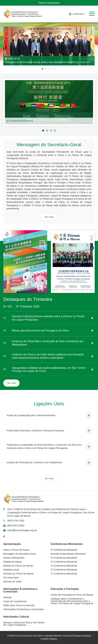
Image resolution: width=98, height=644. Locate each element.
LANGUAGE (77, 14)
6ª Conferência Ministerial (20, 121)
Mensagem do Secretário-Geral (19, 554)
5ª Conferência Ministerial (64, 558)
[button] (92, 14)
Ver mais (49, 217)
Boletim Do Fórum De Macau (18, 566)
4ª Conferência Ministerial (64, 562)
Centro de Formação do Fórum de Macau (72, 595)
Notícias (8, 597)
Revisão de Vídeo (12, 582)
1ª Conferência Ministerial (64, 574)
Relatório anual (11, 570)
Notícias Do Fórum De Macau (19, 574)
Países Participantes (49, 3)
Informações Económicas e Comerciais (23, 609)
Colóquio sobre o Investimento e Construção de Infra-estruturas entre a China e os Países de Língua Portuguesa (72, 601)
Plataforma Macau (13, 562)
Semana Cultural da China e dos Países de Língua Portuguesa (24, 624)
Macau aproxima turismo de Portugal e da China (40, 331)
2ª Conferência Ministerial (64, 570)
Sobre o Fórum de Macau (16, 550)
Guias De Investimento (15, 601)
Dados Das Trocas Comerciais (19, 605)
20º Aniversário (11, 578)
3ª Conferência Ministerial (64, 566)
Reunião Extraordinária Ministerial (68, 554)
